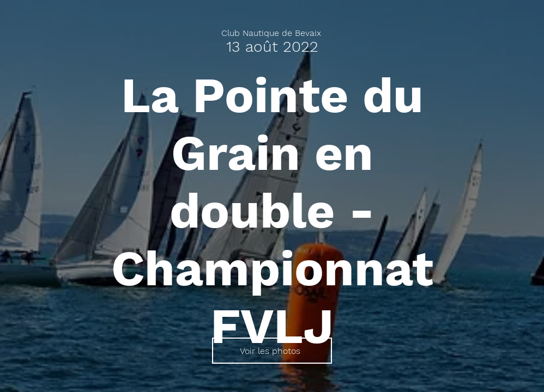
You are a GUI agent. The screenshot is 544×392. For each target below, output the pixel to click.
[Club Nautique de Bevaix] (272, 33)
